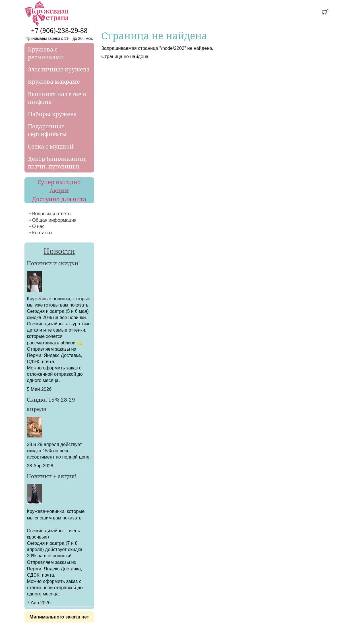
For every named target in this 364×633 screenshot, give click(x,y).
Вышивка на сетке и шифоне (57, 98)
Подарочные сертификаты (47, 130)
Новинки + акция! (52, 476)
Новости (59, 251)
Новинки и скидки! (53, 263)
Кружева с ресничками (46, 53)
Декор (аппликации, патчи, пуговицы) (57, 163)
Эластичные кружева (59, 69)
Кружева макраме (54, 82)
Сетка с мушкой (51, 146)
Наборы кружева (52, 114)
